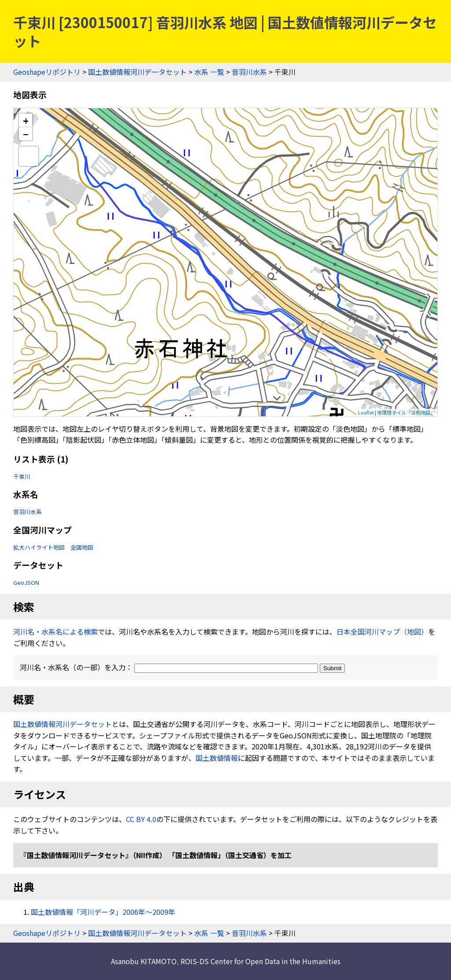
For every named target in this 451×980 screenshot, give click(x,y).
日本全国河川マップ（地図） (382, 631)
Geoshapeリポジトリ (47, 72)
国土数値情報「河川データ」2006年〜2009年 (103, 912)
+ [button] (26, 120)
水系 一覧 (209, 72)
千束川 (22, 476)
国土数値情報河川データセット (137, 72)
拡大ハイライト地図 (39, 547)
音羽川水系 (249, 72)
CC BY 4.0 (141, 819)
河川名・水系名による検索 (55, 631)
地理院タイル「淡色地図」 (406, 412)
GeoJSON (26, 582)
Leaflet (366, 412)
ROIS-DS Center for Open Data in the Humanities (261, 961)
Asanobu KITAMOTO (144, 961)
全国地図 (82, 547)
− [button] (26, 134)
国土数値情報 (217, 758)
